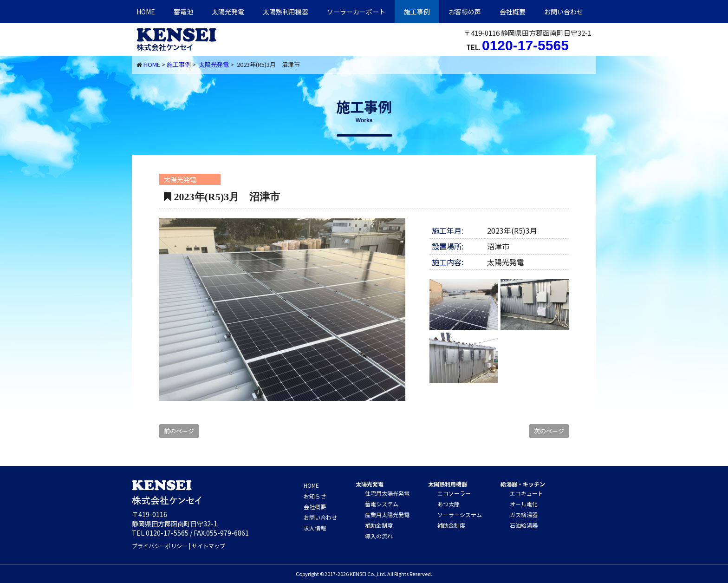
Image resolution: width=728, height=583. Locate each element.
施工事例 (417, 12)
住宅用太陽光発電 (387, 493)
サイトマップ (208, 546)
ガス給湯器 (524, 514)
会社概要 (513, 12)
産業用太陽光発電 (387, 514)
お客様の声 (465, 12)
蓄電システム (382, 504)
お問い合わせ (564, 12)
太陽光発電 (228, 12)
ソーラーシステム (460, 514)
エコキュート (526, 493)
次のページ (549, 431)
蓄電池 (183, 12)
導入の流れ (379, 536)
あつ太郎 (448, 504)
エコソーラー (454, 493)
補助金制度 (379, 525)
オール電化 (524, 504)
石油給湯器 (524, 525)
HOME (146, 12)
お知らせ (315, 496)
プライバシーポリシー (160, 546)
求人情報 (315, 528)
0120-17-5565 (525, 45)
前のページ (179, 431)
